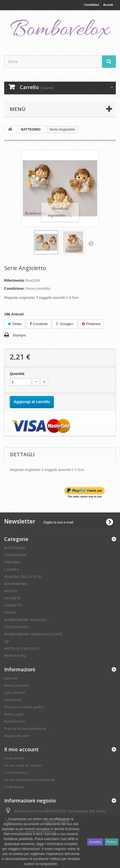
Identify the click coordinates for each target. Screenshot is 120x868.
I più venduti (15, 693)
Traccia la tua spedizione (25, 729)
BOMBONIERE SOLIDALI (26, 620)
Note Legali (14, 714)
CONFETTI (13, 606)
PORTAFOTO (15, 656)
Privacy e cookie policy (24, 707)
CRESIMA (12, 562)
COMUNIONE (15, 555)
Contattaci (92, 5)
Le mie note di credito (23, 765)
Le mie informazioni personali (30, 780)
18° (7, 642)
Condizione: (14, 288)
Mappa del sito (17, 736)
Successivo (91, 243)
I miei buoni (14, 787)
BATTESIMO (15, 548)
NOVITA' (11, 591)
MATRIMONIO (16, 584)
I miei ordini (14, 758)
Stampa (19, 335)
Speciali (11, 678)
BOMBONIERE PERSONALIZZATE (33, 634)
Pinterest (91, 324)
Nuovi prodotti (17, 686)
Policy (112, 842)
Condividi (39, 324)
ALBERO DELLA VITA (23, 577)
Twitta (15, 324)
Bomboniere (15, 721)
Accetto (95, 842)
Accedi (108, 5)
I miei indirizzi (16, 773)
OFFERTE (13, 598)
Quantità (17, 374)
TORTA (10, 613)
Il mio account (21, 749)
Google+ (65, 324)
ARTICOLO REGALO (22, 649)
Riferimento (14, 280)
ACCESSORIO (16, 627)
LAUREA (12, 570)
